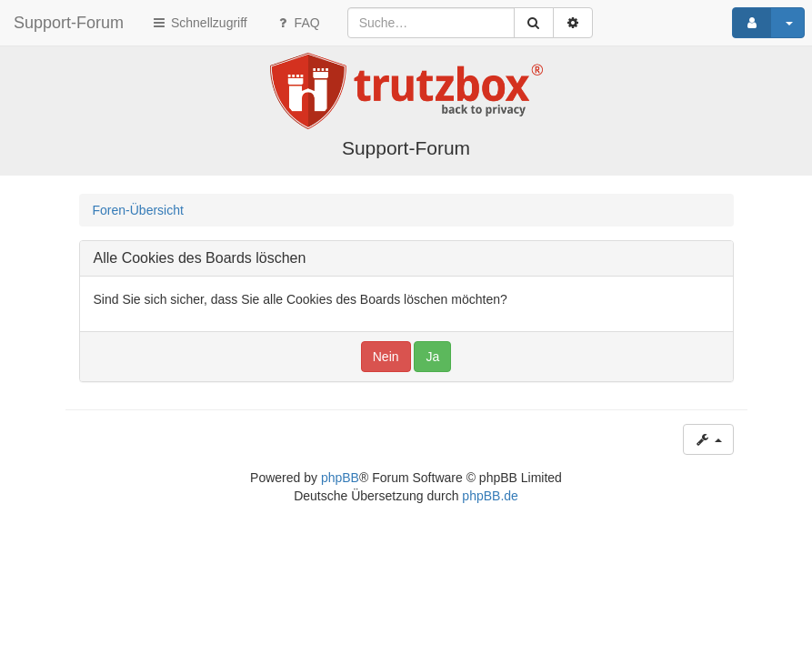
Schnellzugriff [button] (199, 23)
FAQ (297, 23)
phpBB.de (490, 496)
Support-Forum (69, 23)
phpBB (340, 478)
